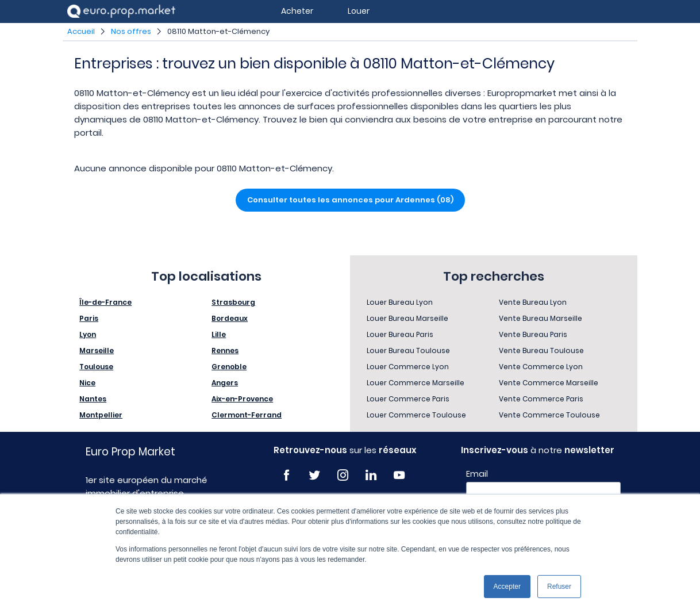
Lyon (88, 334)
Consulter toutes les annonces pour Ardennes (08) (350, 200)
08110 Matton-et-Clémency (218, 31)
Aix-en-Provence (242, 399)
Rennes (225, 350)
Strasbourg (233, 302)
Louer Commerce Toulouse (416, 415)
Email (477, 474)
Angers (225, 383)
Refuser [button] (559, 587)
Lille (219, 334)
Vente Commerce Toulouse (549, 415)
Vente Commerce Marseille (549, 383)
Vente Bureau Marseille (541, 318)
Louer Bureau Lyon (400, 302)
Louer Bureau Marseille (407, 318)
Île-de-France (105, 302)
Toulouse (96, 367)
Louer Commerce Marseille (416, 383)
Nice (87, 383)
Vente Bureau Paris (533, 334)
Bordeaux (230, 318)
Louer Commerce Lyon (408, 367)
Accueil (81, 31)
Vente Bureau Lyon (533, 302)
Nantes (93, 399)
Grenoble (229, 367)
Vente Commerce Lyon (541, 367)
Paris (89, 318)
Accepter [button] (507, 587)
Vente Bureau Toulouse (541, 350)
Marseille (97, 350)
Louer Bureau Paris (400, 334)
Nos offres (131, 31)
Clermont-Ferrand (247, 415)
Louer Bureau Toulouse (408, 350)
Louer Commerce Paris (408, 399)
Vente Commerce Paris (541, 399)
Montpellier (101, 415)
